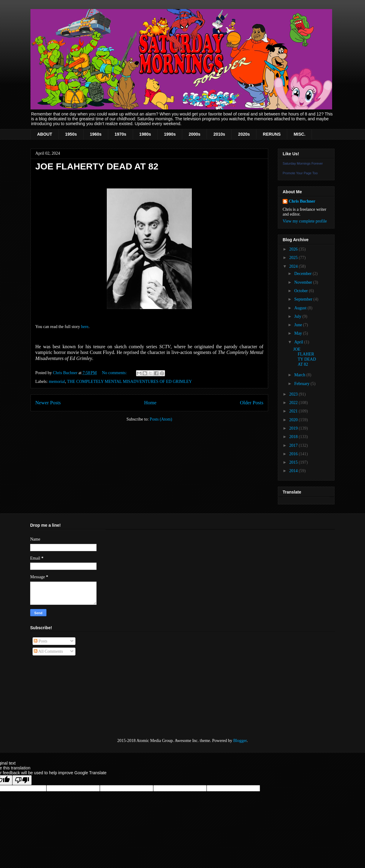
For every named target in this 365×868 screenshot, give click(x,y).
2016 (294, 454)
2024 (294, 266)
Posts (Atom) (161, 419)
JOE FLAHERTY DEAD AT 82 (97, 166)
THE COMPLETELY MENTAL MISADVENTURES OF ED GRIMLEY (129, 382)
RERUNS (272, 134)
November (304, 282)
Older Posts (252, 403)
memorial (57, 382)
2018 (294, 437)
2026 (294, 249)
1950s (71, 134)
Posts (41, 641)
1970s (121, 134)
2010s (219, 134)
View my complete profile (305, 221)
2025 (294, 258)
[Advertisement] (60, 697)
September (304, 299)
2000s (194, 134)
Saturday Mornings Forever (303, 163)
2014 (294, 471)
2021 (294, 411)
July (298, 316)
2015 (294, 462)
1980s (145, 134)
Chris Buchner (302, 201)
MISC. (299, 134)
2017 (294, 445)
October (302, 291)
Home (150, 403)
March (300, 375)
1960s (96, 134)
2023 (294, 394)
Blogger (240, 741)
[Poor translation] (22, 780)
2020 (294, 420)
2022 (294, 403)
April (299, 342)
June (298, 325)
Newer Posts (48, 403)
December (303, 274)
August (301, 308)
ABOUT (45, 134)
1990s (170, 134)
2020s (244, 134)
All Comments (48, 651)
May (298, 333)
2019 (294, 428)
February (302, 384)
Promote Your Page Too (300, 173)
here (85, 327)
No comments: (115, 373)
